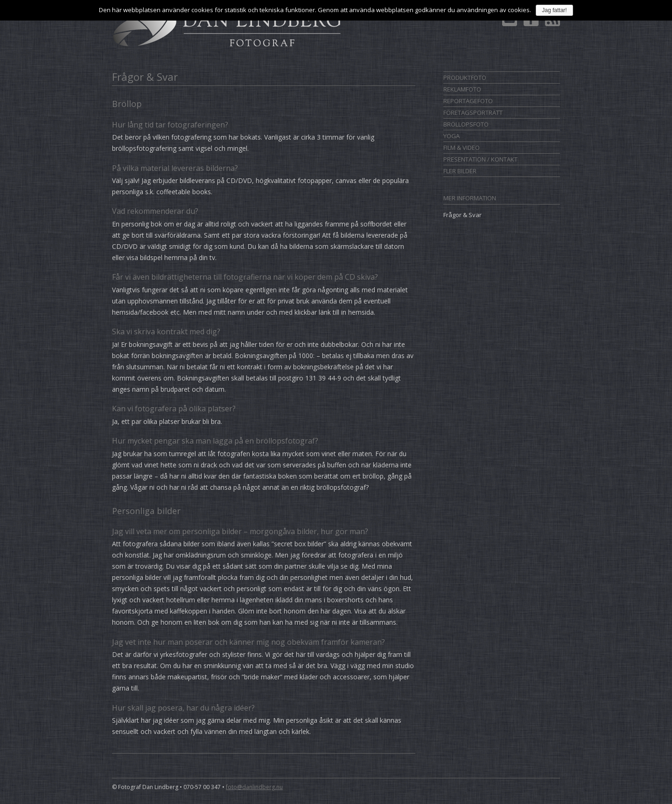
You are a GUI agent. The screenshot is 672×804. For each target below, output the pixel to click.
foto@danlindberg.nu (254, 787)
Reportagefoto (468, 101)
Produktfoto (465, 78)
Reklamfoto (462, 89)
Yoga (451, 136)
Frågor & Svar (462, 215)
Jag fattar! (554, 10)
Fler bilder (460, 171)
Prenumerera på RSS (553, 21)
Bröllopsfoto (466, 124)
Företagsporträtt (473, 113)
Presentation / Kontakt (480, 159)
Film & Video (462, 148)
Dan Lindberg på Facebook (531, 21)
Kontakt (510, 21)
